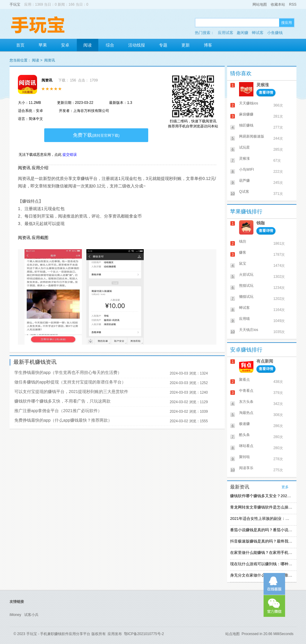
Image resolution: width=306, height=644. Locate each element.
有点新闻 (265, 361)
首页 (20, 45)
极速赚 (244, 424)
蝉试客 (258, 33)
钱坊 (243, 241)
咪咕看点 (246, 446)
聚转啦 (244, 457)
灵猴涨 (263, 85)
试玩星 (244, 147)
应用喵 (244, 319)
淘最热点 (246, 413)
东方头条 (246, 402)
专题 (163, 45)
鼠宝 (243, 264)
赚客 (243, 252)
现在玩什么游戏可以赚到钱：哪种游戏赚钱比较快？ (261, 564)
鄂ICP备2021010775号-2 (144, 634)
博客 (208, 45)
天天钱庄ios (248, 330)
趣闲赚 (242, 33)
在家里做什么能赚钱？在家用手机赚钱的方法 (261, 553)
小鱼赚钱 (275, 33)
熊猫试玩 (246, 286)
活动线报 (137, 45)
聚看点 (244, 380)
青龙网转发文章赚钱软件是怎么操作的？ (261, 507)
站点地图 (232, 634)
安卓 (65, 45)
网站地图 (260, 4)
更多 (285, 487)
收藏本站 (278, 4)
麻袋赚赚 (246, 114)
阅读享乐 (246, 468)
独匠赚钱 (246, 125)
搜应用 (287, 23)
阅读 (88, 45)
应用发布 (115, 634)
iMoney (15, 615)
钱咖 (261, 223)
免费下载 (96, 135)
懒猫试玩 (246, 297)
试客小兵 (31, 615)
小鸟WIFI (246, 170)
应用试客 (226, 33)
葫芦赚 (244, 181)
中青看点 (246, 391)
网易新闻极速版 (252, 136)
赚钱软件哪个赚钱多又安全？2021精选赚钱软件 (261, 496)
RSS (293, 4)
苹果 (43, 45)
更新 (186, 45)
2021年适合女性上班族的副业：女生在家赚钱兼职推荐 (261, 519)
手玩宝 (15, 4)
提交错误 (70, 155)
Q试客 (244, 192)
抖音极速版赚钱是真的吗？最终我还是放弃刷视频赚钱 (261, 541)
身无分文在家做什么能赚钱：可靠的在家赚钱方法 (261, 575)
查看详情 (266, 93)
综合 (110, 45)
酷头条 (244, 435)
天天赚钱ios (248, 103)
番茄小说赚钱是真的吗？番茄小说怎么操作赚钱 (261, 530)
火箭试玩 (246, 275)
